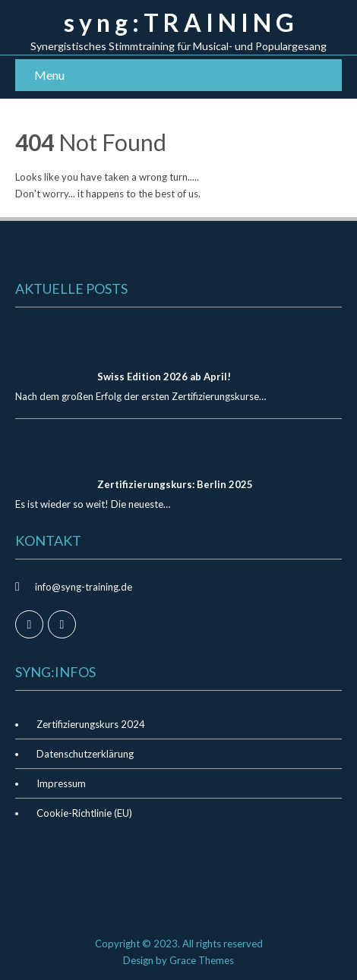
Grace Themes (202, 960)
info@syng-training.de (84, 587)
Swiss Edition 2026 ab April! (164, 377)
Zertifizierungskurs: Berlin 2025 (175, 484)
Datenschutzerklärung (85, 754)
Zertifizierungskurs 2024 (91, 724)
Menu (49, 75)
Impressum (61, 783)
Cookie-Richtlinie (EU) (84, 813)
